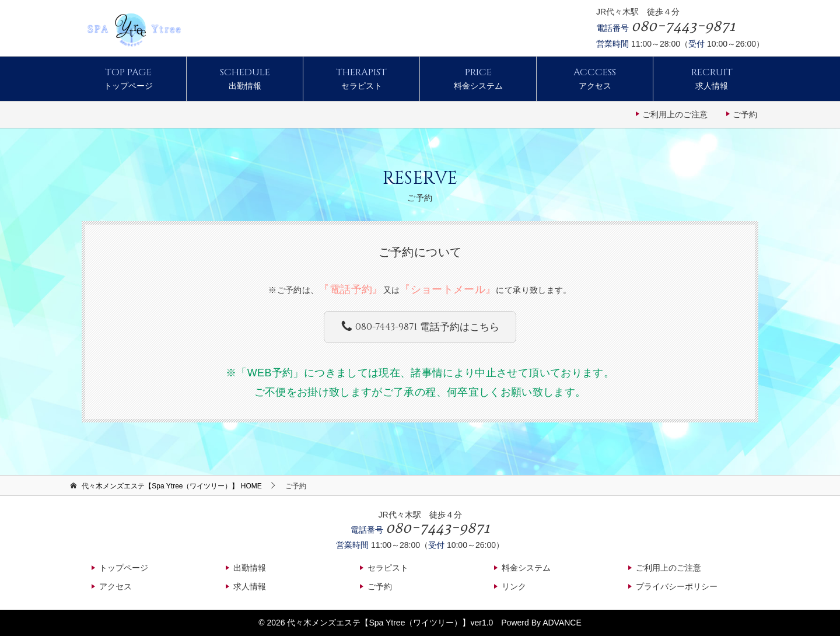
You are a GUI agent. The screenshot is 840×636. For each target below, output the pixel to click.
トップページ (128, 78)
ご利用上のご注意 (675, 114)
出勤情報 (245, 78)
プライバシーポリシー (677, 586)
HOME (172, 486)
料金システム (478, 78)
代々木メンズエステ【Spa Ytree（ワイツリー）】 (379, 623)
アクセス (595, 78)
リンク (514, 586)
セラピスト (361, 78)
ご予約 (745, 114)
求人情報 (712, 78)
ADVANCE (562, 623)
